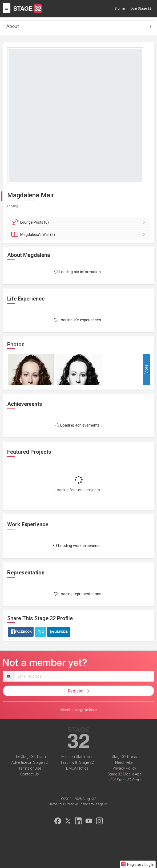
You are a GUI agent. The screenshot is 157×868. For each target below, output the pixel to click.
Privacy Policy (124, 768)
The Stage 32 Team (30, 757)
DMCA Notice (77, 768)
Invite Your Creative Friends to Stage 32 (79, 804)
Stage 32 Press (124, 757)
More (146, 370)
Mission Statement (77, 757)
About (13, 26)
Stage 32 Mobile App (124, 774)
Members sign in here (79, 710)
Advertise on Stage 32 (30, 762)
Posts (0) (79, 222)
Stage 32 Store (129, 780)
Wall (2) (79, 235)
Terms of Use (30, 768)
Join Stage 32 (141, 8)
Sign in (120, 8)
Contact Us (30, 774)
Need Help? (124, 762)
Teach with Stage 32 (77, 762)
